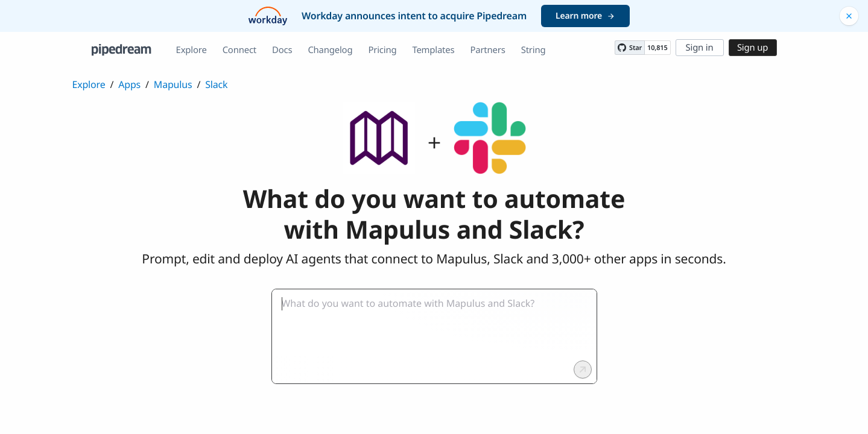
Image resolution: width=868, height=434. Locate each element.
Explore (192, 50)
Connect (239, 50)
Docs (282, 50)
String (534, 50)
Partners (487, 50)
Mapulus (173, 84)
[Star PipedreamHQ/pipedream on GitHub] (630, 48)
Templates (433, 50)
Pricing (382, 50)
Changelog (330, 50)
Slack (216, 84)
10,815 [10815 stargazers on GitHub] (657, 48)
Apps (129, 84)
